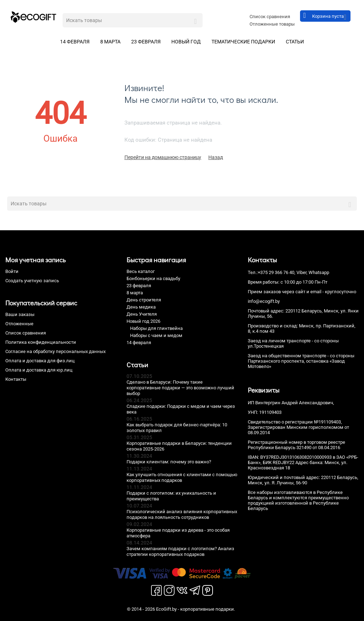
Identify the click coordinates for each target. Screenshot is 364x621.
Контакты (16, 379)
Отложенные (19, 324)
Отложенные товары (272, 24)
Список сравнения (270, 17)
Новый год (186, 42)
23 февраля (146, 42)
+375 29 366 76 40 (276, 272)
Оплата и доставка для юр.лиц (39, 370)
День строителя (144, 300)
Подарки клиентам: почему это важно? (169, 462)
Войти (12, 271)
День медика (141, 307)
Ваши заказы (20, 314)
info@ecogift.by (264, 301)
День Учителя (142, 314)
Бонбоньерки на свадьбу (153, 278)
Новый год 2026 (143, 321)
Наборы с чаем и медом (156, 335)
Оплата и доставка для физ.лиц (40, 361)
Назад (216, 157)
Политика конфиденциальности (41, 342)
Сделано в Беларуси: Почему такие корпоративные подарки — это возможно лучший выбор (180, 388)
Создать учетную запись (32, 281)
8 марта (110, 42)
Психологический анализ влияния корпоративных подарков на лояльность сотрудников (182, 514)
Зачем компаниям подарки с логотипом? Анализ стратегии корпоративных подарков (180, 551)
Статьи (295, 42)
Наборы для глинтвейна (156, 328)
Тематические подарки (243, 42)
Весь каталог (141, 271)
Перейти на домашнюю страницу (163, 157)
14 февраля (75, 42)
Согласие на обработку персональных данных (55, 351)
